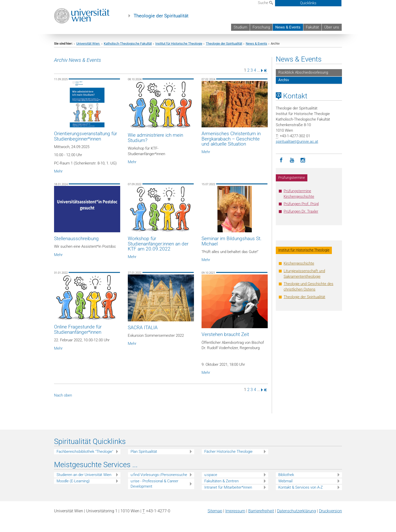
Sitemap (215, 511)
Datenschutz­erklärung (296, 511)
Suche (265, 3)
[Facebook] (281, 160)
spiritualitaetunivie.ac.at (297, 142)
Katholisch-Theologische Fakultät (128, 44)
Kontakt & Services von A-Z (301, 487)
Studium (240, 27)
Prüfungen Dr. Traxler (301, 211)
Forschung (261, 27)
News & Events (288, 27)
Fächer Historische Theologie (228, 452)
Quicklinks (308, 3)
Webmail (285, 481)
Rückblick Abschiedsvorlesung (303, 72)
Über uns (332, 27)
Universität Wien (88, 44)
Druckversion (330, 511)
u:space (211, 475)
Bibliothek (286, 475)
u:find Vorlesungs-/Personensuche (159, 475)
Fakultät (312, 27)
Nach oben (63, 395)
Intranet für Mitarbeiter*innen (228, 487)
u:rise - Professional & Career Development (154, 484)
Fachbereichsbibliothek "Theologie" (85, 452)
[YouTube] (292, 160)
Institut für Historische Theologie (179, 44)
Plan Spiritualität (144, 452)
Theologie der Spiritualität (161, 16)
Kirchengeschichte (299, 263)
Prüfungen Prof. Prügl (301, 204)
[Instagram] (303, 160)
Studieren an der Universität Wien (84, 475)
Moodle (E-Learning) (73, 481)
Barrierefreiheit (261, 511)
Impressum (235, 511)
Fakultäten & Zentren (221, 481)
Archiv (284, 80)
